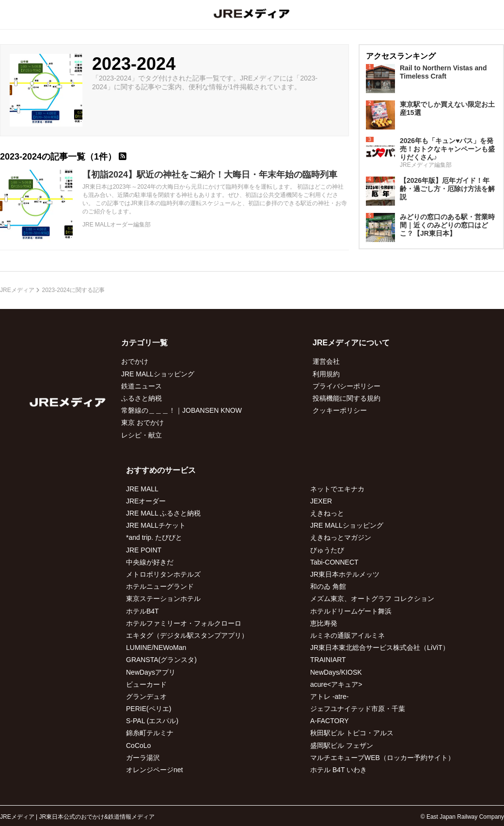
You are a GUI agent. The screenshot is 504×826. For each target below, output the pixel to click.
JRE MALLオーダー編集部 (117, 225)
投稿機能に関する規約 (346, 398)
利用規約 (326, 374)
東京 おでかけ (142, 422)
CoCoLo (138, 745)
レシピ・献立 (142, 435)
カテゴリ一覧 (144, 343)
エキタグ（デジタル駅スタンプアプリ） (187, 635)
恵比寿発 (324, 623)
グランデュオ (146, 696)
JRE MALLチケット (156, 525)
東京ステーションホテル (163, 599)
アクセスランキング (401, 56)
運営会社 (326, 361)
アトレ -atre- (329, 696)
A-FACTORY (330, 721)
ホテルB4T (142, 611)
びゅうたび (327, 550)
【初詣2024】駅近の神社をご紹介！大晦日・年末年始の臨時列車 (210, 175)
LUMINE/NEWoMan (156, 648)
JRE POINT (144, 550)
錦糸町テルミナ (150, 733)
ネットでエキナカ (337, 489)
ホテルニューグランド (160, 586)
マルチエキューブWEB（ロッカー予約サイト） (382, 758)
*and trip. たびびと (154, 537)
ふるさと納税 (142, 398)
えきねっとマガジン (341, 537)
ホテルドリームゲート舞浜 (351, 611)
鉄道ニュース (142, 386)
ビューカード (146, 684)
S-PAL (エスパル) (152, 721)
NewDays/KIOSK (336, 672)
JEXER (321, 501)
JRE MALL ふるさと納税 (163, 513)
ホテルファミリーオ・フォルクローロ (184, 623)
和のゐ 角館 (328, 586)
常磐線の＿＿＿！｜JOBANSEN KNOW (181, 410)
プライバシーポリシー (346, 386)
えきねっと (327, 513)
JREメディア (17, 290)
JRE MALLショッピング (158, 374)
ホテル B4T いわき (339, 770)
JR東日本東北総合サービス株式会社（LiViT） (380, 648)
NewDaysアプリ (151, 672)
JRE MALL (142, 489)
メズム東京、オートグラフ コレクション (372, 599)
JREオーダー (146, 501)
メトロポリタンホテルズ (163, 574)
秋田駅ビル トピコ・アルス (352, 733)
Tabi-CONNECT (334, 562)
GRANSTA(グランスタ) (161, 660)
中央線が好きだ (150, 562)
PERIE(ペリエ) (149, 709)
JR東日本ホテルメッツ (345, 574)
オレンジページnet (154, 770)
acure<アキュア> (336, 684)
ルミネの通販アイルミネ (347, 635)
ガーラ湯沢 (143, 758)
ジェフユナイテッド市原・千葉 (358, 709)
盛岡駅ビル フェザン (342, 745)
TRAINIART (328, 660)
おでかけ (135, 361)
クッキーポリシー (340, 410)
